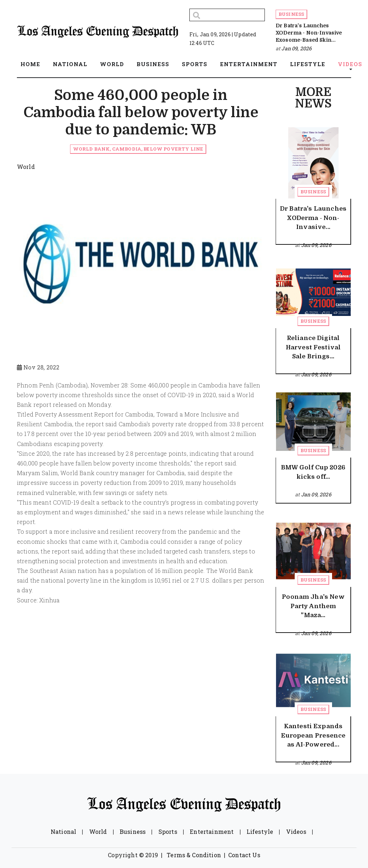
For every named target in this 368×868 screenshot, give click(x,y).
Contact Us (244, 855)
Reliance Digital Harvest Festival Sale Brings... (313, 347)
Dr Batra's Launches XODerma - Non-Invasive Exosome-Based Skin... (309, 33)
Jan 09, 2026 (296, 48)
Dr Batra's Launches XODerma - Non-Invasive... (313, 218)
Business (291, 14)
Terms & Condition (194, 855)
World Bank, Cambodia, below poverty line (138, 149)
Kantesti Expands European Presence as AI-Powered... (313, 735)
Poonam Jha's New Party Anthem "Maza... (313, 606)
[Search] (227, 15)
